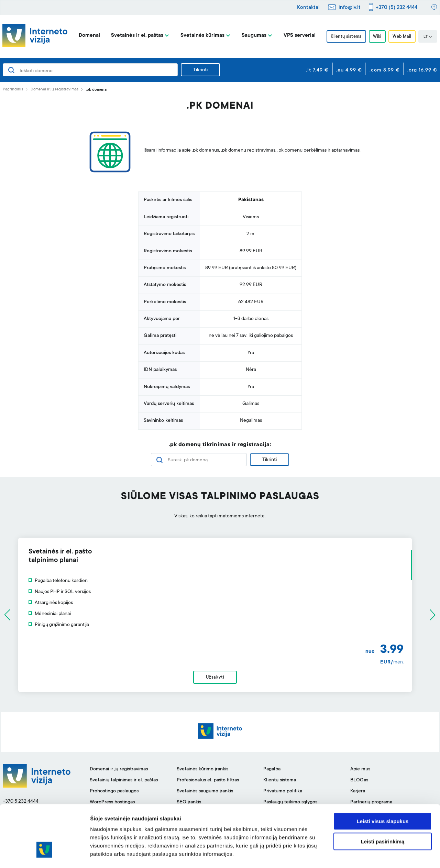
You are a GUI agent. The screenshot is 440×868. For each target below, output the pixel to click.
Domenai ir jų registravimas (54, 90)
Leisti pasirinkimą (383, 814)
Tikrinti (200, 70)
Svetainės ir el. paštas (135, 36)
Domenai (88, 36)
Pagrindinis (13, 90)
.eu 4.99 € (349, 70)
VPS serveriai (298, 36)
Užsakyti (220, 679)
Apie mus (360, 771)
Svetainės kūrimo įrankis (202, 771)
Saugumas (252, 36)
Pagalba (272, 771)
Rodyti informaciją (353, 854)
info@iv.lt (350, 8)
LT (429, 37)
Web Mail (403, 37)
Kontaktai (308, 8)
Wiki (377, 37)
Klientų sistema (345, 37)
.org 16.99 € (422, 70)
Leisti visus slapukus (383, 794)
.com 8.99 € (385, 70)
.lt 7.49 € (317, 70)
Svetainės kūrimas (201, 36)
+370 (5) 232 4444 (397, 8)
